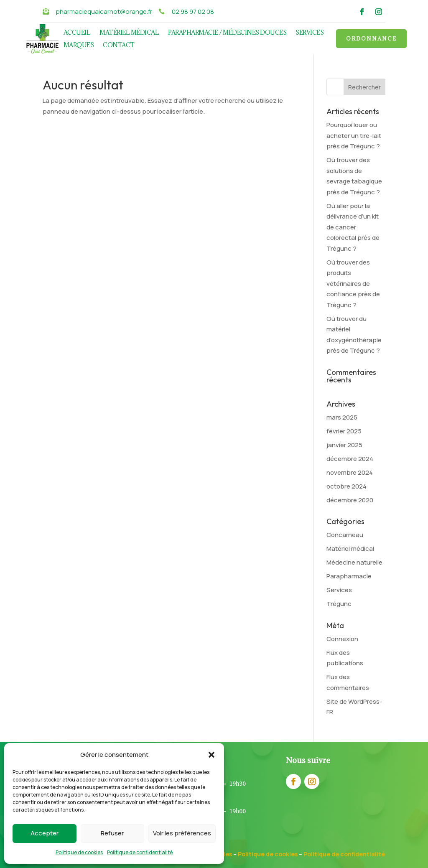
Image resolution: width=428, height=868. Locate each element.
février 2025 (344, 431)
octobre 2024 (346, 486)
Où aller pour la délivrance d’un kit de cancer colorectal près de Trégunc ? (353, 227)
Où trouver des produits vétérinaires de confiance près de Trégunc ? (353, 284)
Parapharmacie (349, 576)
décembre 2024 (350, 459)
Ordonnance (371, 38)
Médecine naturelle (354, 562)
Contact (119, 46)
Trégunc (339, 604)
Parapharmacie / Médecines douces (227, 33)
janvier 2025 (344, 445)
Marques (79, 46)
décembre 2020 (350, 500)
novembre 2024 (350, 472)
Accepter (45, 833)
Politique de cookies (79, 852)
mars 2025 (342, 417)
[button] (211, 755)
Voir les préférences (182, 833)
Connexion (342, 639)
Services (310, 33)
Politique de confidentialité (140, 852)
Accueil (77, 33)
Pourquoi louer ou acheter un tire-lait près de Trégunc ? (354, 135)
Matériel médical (129, 33)
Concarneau (345, 535)
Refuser (112, 833)
